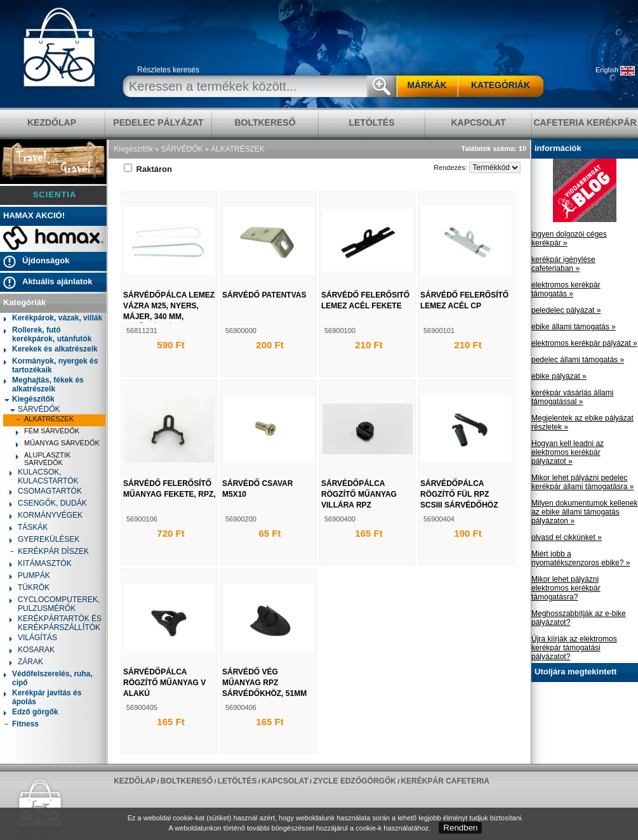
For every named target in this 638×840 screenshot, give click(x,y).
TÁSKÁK (29, 528)
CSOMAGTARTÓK (46, 492)
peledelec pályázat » (566, 310)
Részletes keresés (168, 70)
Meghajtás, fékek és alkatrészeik (44, 384)
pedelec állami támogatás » (578, 360)
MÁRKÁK (427, 85)
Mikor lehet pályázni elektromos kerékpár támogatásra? (566, 588)
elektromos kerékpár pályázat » (584, 343)
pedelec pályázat (158, 122)
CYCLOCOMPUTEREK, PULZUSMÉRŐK (55, 604)
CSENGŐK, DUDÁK (48, 504)
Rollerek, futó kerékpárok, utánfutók (48, 334)
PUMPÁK (30, 576)
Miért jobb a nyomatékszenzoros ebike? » (581, 558)
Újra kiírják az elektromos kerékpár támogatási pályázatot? (574, 648)
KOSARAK (32, 651)
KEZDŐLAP (52, 122)
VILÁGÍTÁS (33, 639)
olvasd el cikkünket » (567, 537)
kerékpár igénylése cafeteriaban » (563, 264)
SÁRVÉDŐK (35, 409)
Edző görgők (31, 713)
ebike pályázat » (559, 376)
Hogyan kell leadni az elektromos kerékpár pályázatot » (568, 452)
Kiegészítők (29, 399)
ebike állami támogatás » (574, 327)
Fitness (21, 725)
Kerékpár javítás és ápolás (43, 697)
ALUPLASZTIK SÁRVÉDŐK (43, 459)
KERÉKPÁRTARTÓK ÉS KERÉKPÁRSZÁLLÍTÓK (56, 623)
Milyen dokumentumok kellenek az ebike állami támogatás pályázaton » (584, 512)
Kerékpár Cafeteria (445, 781)
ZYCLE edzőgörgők (355, 781)
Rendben (460, 828)
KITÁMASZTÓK (41, 564)
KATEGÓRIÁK (501, 85)
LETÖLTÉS (371, 122)
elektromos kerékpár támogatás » (566, 289)
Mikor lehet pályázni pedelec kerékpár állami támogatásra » (582, 482)
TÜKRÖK (30, 588)
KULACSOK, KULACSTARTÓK (44, 476)
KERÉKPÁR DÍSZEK (49, 552)
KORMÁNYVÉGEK (46, 516)
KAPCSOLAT (478, 122)
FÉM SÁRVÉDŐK (48, 432)
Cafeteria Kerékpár (585, 122)
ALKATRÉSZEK (45, 420)
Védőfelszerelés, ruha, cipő (48, 678)
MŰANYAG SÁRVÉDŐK (58, 444)
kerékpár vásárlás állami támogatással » (572, 397)
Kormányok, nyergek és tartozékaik (51, 365)
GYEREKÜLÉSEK (44, 540)
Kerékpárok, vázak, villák (53, 319)
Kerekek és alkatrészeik (51, 350)
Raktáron (148, 169)
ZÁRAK (26, 663)
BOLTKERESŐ (265, 122)
